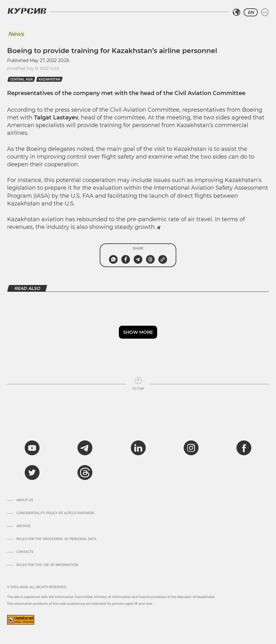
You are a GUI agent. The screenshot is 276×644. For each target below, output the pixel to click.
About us (25, 500)
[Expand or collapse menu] (265, 12)
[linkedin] (138, 448)
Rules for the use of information (47, 565)
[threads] (85, 473)
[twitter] (32, 473)
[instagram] (191, 448)
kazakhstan (49, 79)
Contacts (25, 552)
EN (251, 12)
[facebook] (244, 448)
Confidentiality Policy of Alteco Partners (55, 513)
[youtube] (32, 448)
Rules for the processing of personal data (56, 539)
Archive (23, 526)
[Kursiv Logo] (27, 11)
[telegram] (85, 448)
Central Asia (21, 79)
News (16, 34)
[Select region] (236, 12)
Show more (138, 332)
